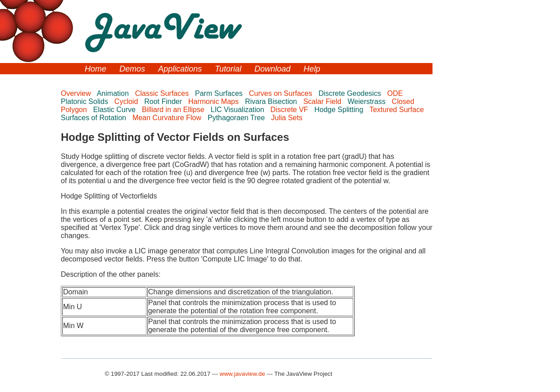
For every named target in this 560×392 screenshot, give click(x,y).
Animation (114, 93)
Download (273, 69)
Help (312, 69)
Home (96, 69)
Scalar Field (323, 101)
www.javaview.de (243, 374)
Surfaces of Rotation (94, 118)
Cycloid (127, 101)
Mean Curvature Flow (168, 118)
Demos (132, 69)
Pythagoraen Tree (237, 118)
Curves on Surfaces (282, 93)
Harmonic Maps (214, 101)
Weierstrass (368, 101)
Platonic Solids (85, 101)
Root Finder (164, 101)
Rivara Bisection (272, 101)
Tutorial (228, 69)
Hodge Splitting (340, 110)
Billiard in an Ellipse (174, 110)
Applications (180, 69)
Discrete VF (290, 110)
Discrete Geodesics (351, 93)
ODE (396, 93)
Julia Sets (288, 118)
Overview (77, 93)
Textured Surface (398, 110)
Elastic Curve (116, 110)
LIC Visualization (239, 110)
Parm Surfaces (220, 93)
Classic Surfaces (163, 93)
